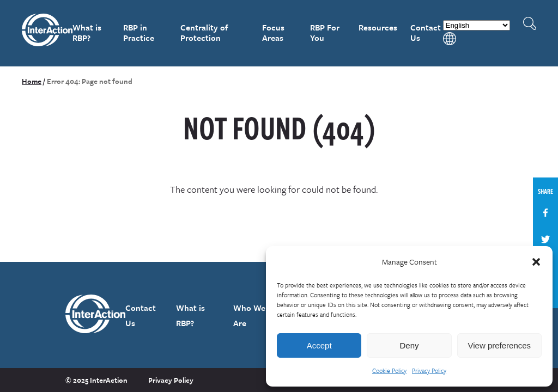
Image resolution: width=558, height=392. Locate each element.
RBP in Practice (139, 32)
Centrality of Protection (204, 32)
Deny (409, 345)
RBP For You (325, 32)
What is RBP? (87, 32)
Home (32, 81)
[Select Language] (477, 25)
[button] (536, 262)
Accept (319, 345)
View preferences (500, 345)
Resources (378, 27)
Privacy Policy (429, 370)
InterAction (47, 33)
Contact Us (426, 32)
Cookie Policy (389, 370)
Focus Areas (273, 32)
